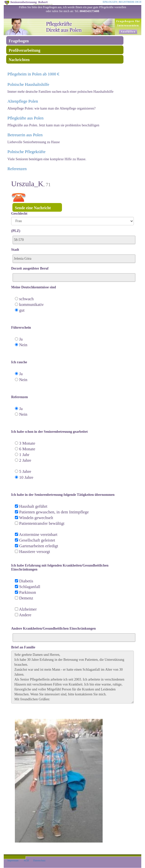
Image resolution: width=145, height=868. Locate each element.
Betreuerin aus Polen (25, 135)
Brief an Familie (23, 647)
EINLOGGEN (110, 2)
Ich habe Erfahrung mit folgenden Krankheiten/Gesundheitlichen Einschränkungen (60, 567)
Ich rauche (19, 362)
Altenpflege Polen (23, 101)
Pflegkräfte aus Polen (25, 118)
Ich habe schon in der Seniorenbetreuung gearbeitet (49, 432)
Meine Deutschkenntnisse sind (33, 287)
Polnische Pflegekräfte (26, 152)
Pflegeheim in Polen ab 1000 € (33, 74)
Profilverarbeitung (25, 50)
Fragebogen (19, 41)
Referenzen (17, 169)
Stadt (15, 250)
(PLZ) (16, 231)
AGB (26, 860)
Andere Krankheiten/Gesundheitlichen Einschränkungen (53, 628)
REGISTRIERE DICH (130, 2)
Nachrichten (19, 60)
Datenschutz (39, 860)
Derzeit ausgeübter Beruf (30, 268)
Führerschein (21, 328)
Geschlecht (19, 214)
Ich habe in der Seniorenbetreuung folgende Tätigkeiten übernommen (63, 495)
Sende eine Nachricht (33, 208)
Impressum (13, 860)
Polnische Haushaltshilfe (28, 84)
